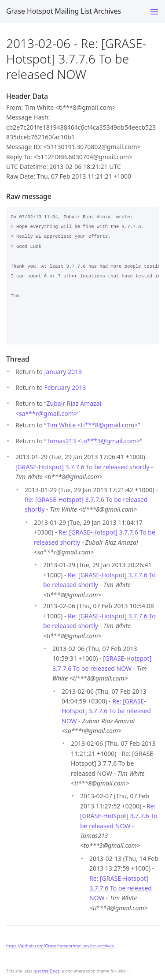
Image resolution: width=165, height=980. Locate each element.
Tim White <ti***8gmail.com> (92, 425)
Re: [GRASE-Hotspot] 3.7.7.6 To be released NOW (106, 711)
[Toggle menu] (154, 12)
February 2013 (65, 387)
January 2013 (63, 372)
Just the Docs (46, 971)
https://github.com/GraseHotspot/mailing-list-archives (60, 946)
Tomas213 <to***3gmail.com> (93, 441)
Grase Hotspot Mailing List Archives (64, 11)
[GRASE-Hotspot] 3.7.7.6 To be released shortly (82, 467)
